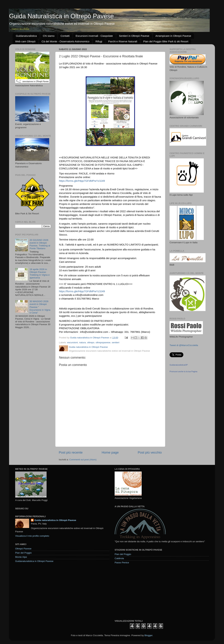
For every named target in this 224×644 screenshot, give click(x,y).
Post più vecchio (150, 452)
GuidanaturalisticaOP (179, 365)
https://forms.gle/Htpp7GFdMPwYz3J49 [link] (82, 181)
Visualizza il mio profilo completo (32, 536)
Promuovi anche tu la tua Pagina (183, 371)
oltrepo (91, 342)
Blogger (148, 635)
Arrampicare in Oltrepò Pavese (173, 36)
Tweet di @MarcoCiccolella (184, 345)
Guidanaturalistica (26, 36)
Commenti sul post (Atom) (83, 460)
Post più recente (71, 452)
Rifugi (99, 41)
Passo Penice (122, 563)
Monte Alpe (21, 557)
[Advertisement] (141, 592)
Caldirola (119, 558)
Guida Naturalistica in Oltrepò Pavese (61, 16)
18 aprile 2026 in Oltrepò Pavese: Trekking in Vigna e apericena (40, 274)
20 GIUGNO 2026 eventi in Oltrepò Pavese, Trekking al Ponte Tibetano (40, 244)
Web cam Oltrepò (25, 41)
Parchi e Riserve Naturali (123, 41)
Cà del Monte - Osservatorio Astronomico (65, 41)
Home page (110, 452)
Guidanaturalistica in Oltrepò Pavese (34, 561)
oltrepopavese (103, 342)
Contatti (65, 36)
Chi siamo (49, 36)
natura (83, 342)
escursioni (72, 342)
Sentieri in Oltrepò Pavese (134, 36)
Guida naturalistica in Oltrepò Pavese (55, 520)
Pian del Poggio (23, 553)
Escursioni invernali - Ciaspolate (94, 36)
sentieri (116, 342)
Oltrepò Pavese (23, 549)
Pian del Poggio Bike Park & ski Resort (166, 41)
